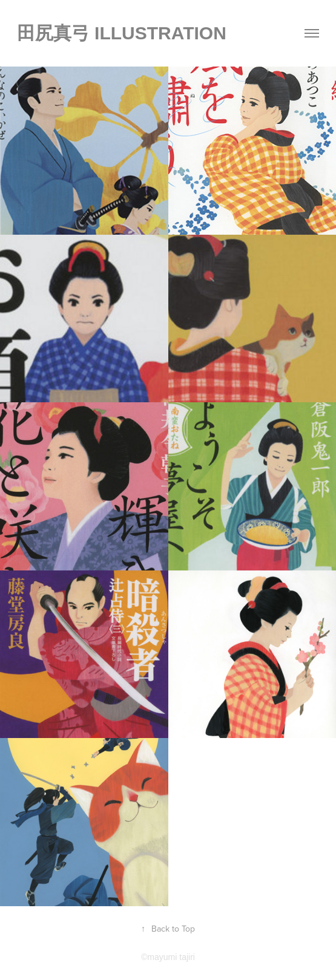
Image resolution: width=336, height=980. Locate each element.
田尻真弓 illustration (122, 33)
